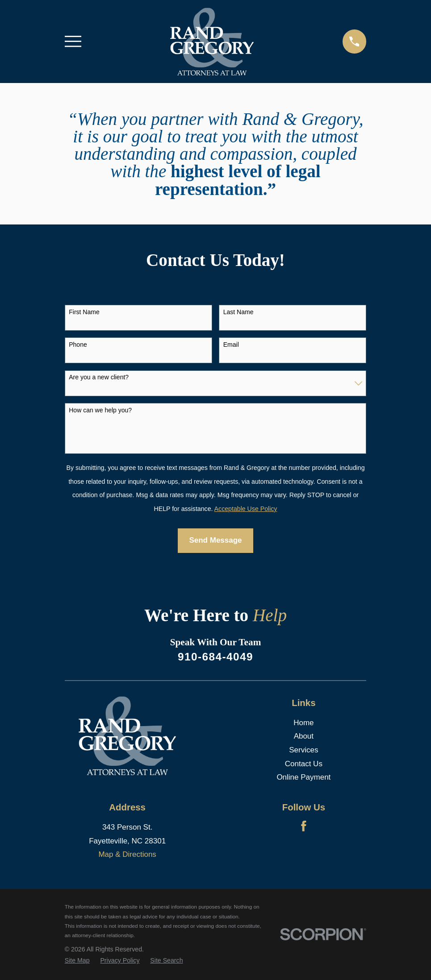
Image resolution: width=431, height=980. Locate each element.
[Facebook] (304, 826)
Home (303, 723)
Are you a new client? (99, 377)
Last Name (239, 312)
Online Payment (303, 777)
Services (303, 750)
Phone (78, 345)
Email (231, 345)
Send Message (215, 540)
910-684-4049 (215, 657)
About (304, 736)
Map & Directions (127, 854)
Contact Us (304, 764)
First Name (84, 312)
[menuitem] (77, 961)
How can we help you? (100, 410)
